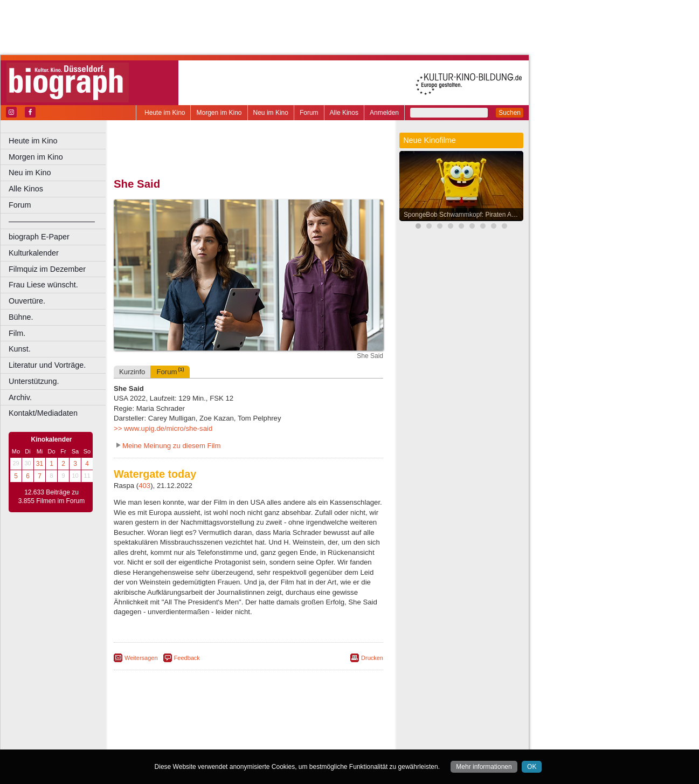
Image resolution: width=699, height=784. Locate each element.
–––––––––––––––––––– (52, 221)
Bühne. (21, 317)
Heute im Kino (165, 113)
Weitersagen (141, 658)
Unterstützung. (34, 381)
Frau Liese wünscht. (43, 285)
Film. (17, 333)
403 (144, 486)
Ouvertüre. (27, 301)
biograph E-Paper (39, 237)
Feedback (187, 658)
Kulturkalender (34, 253)
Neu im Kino (271, 113)
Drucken (372, 658)
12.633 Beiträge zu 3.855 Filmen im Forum (51, 497)
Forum (309, 113)
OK (532, 767)
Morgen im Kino (219, 113)
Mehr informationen (484, 767)
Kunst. (20, 349)
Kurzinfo (132, 372)
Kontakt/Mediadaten (43, 413)
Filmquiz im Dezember (47, 269)
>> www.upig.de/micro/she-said (163, 428)
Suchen (510, 113)
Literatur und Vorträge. (47, 365)
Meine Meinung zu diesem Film (172, 446)
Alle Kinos (344, 113)
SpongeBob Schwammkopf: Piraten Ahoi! (463, 215)
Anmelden (384, 113)
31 (40, 464)
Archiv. (20, 397)
